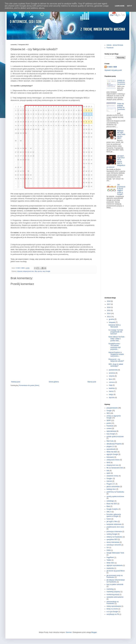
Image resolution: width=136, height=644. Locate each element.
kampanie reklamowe (114, 524)
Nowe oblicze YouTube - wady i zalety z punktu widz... (117, 339)
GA (108, 548)
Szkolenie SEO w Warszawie (115, 326)
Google (109, 411)
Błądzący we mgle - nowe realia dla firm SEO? (121, 135)
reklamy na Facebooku (114, 537)
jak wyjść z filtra (112, 522)
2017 (109, 304)
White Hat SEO (112, 452)
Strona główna (54, 382)
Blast (108, 506)
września (112, 373)
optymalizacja (111, 431)
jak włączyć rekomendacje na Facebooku (116, 581)
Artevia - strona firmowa (115, 45)
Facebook (110, 48)
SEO (108, 413)
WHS (108, 463)
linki (108, 471)
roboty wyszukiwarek (114, 606)
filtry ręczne (38, 271)
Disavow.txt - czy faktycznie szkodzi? (116, 360)
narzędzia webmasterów (115, 597)
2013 (109, 317)
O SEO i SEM (112, 67)
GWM (109, 550)
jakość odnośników (113, 487)
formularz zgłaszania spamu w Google (114, 515)
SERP (109, 420)
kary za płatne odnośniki (115, 584)
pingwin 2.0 (110, 446)
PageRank (110, 557)
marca (111, 391)
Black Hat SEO (112, 504)
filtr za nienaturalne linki (115, 468)
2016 (109, 307)
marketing (110, 589)
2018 (109, 301)
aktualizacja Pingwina (114, 444)
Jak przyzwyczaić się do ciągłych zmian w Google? (121, 189)
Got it (129, 6)
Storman (69, 632)
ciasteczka (110, 568)
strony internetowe (113, 542)
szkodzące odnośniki (114, 545)
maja (111, 385)
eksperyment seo (28, 271)
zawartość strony (112, 476)
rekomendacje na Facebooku (113, 603)
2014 (109, 313)
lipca (111, 379)
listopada (112, 322)
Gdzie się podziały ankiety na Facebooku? (121, 107)
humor (109, 519)
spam (108, 473)
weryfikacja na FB (113, 614)
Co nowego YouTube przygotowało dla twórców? (116, 332)
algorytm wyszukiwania (115, 565)
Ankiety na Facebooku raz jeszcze (121, 82)
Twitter (109, 560)
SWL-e (109, 512)
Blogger (94, 632)
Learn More (120, 6)
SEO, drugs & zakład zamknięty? (116, 365)
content (109, 428)
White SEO (110, 563)
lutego (111, 395)
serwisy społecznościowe (115, 497)
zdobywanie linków (113, 460)
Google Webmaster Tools (115, 553)
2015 (109, 310)
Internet (109, 481)
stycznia (112, 398)
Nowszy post (16, 382)
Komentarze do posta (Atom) (29, 385)
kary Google (46, 271)
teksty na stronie (112, 609)
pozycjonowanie (112, 408)
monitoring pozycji (113, 594)
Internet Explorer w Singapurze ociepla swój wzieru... (116, 354)
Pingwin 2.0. (111, 484)
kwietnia (112, 388)
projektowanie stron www (115, 527)
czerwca (112, 382)
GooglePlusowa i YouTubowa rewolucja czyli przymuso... (114, 346)
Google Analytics (112, 509)
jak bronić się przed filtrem (116, 571)
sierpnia (112, 376)
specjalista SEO (112, 540)
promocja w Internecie (114, 532)
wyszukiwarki (111, 449)
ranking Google (112, 534)
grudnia (112, 319)
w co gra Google (112, 612)
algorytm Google (112, 454)
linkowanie (110, 457)
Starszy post (92, 382)
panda (109, 423)
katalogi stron (111, 489)
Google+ (110, 479)
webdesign (110, 501)
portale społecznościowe (115, 437)
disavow (20, 271)
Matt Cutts (110, 441)
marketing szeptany (113, 592)
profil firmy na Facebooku (115, 492)
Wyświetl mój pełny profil (113, 70)
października (113, 370)
